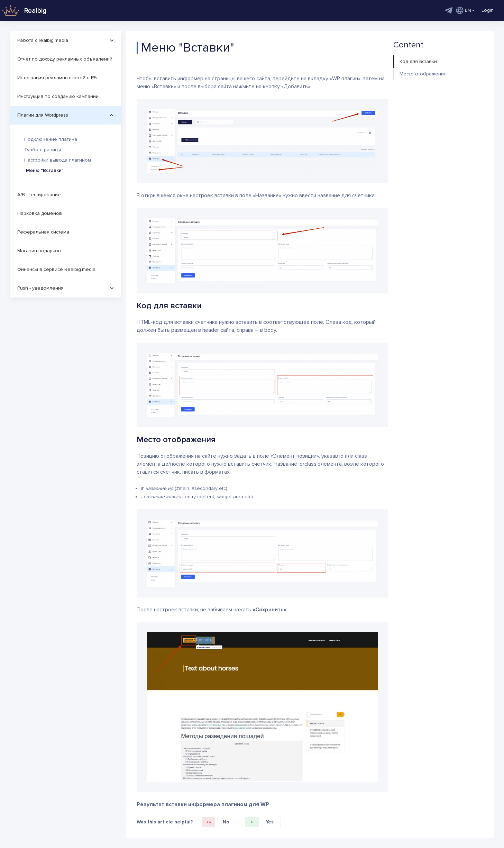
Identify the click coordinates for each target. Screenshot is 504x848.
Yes (260, 822)
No (216, 822)
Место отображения (423, 74)
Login (488, 10)
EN (465, 10)
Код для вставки (418, 61)
